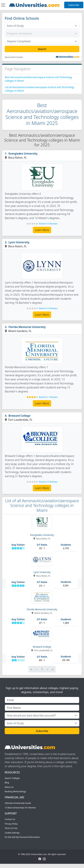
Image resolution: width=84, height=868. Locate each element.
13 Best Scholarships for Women (20, 808)
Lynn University (19, 242)
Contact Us (10, 819)
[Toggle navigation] (3, 5)
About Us (9, 787)
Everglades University (23, 154)
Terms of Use (11, 828)
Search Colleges (12, 778)
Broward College (20, 416)
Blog (7, 783)
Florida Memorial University (27, 327)
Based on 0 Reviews (48, 224)
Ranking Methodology (15, 791)
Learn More (42, 230)
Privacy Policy (11, 824)
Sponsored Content (14, 57)
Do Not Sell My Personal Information (22, 837)
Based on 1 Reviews (48, 397)
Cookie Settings (12, 833)
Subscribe (74, 5)
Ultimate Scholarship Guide (18, 803)
